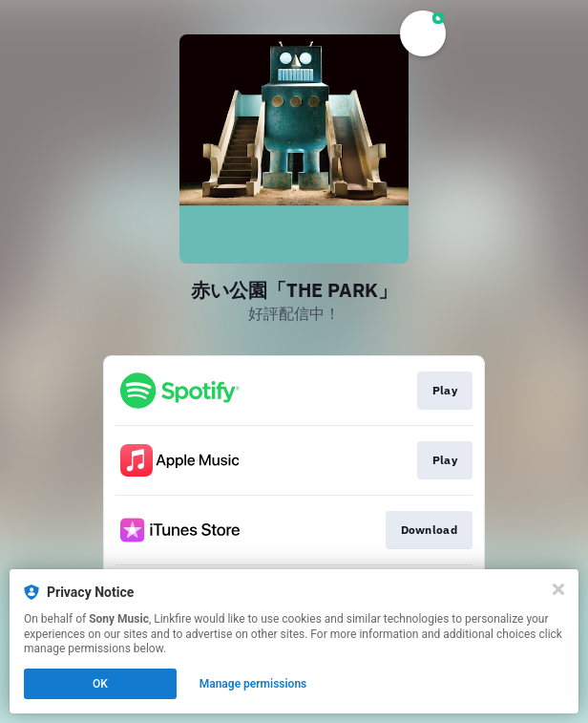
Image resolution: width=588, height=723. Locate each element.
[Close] (558, 589)
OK (100, 684)
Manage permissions (253, 684)
